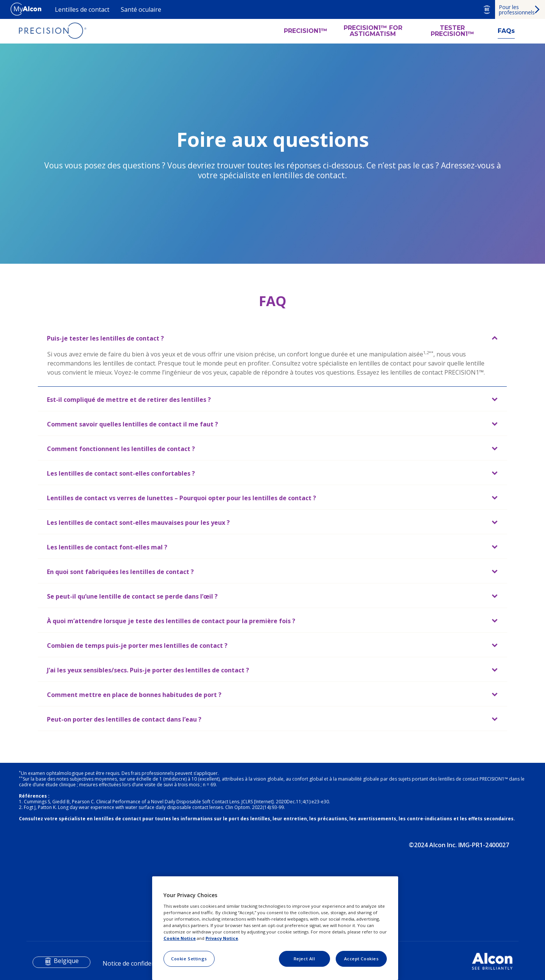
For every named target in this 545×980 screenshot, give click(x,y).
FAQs (506, 31)
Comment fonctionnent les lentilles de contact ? (121, 449)
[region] (275, 928)
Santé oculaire (141, 9)
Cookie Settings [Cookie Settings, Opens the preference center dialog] (189, 959)
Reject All (304, 959)
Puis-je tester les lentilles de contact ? (105, 338)
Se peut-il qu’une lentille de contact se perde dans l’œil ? (132, 596)
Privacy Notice (222, 938)
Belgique (66, 961)
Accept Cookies (361, 959)
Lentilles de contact (82, 9)
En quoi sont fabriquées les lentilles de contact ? (120, 572)
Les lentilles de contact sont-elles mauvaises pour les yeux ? (138, 523)
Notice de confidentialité (137, 963)
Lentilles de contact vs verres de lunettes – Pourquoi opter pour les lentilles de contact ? (181, 498)
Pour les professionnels (517, 10)
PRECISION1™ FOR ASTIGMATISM (373, 31)
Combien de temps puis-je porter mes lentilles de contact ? (137, 646)
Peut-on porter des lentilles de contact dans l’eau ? (124, 719)
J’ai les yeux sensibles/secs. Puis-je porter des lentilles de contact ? (148, 670)
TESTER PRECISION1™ (452, 31)
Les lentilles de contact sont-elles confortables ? (121, 473)
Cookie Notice (180, 938)
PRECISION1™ (306, 31)
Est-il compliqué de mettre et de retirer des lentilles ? (129, 400)
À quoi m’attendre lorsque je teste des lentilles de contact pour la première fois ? (171, 621)
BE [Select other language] (487, 9)
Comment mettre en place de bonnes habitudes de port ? (134, 695)
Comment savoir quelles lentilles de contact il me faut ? (132, 424)
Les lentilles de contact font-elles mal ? (107, 547)
